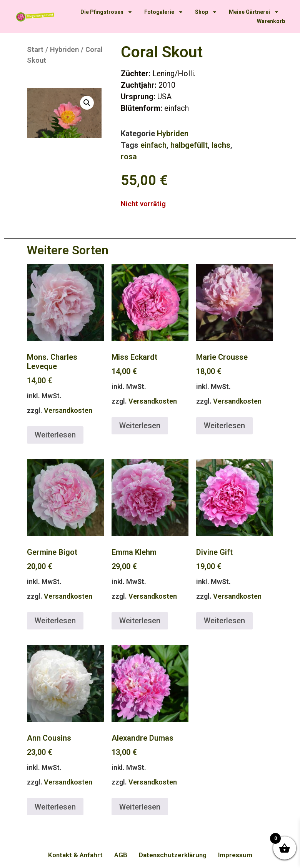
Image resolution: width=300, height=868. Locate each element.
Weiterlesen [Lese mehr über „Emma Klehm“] (140, 621)
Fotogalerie (164, 12)
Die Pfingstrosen (107, 12)
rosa (129, 157)
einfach (153, 145)
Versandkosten (68, 410)
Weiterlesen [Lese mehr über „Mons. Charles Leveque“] (55, 435)
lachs (221, 145)
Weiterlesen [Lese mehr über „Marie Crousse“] (224, 426)
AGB (121, 855)
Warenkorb (271, 21)
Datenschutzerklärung (173, 855)
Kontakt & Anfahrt (75, 855)
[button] (87, 103)
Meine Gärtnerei (254, 12)
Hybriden (64, 49)
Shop (206, 12)
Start (35, 49)
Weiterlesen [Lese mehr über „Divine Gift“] (224, 621)
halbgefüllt (189, 145)
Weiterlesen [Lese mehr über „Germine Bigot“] (55, 621)
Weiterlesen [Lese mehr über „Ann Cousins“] (55, 807)
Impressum (235, 855)
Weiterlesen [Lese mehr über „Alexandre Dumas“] (140, 807)
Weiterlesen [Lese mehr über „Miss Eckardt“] (140, 426)
